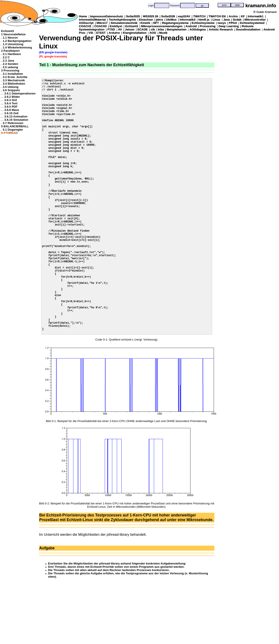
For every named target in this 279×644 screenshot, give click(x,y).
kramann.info (261, 6)
